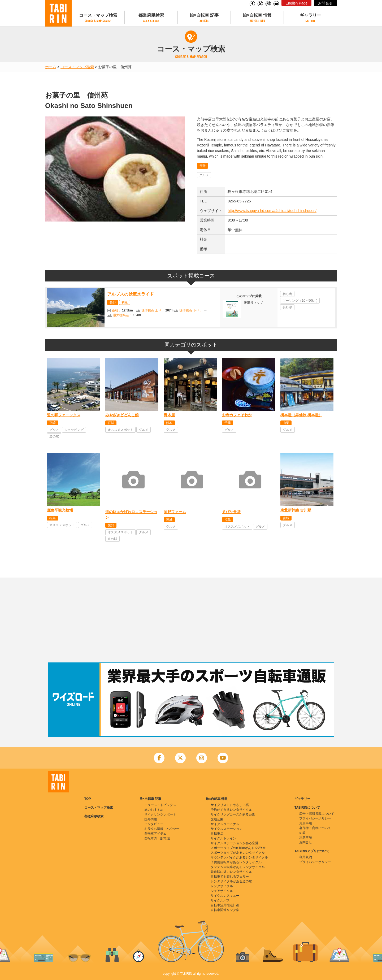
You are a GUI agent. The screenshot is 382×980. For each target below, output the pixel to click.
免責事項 (306, 823)
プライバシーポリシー (315, 818)
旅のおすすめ (154, 810)
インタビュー (154, 824)
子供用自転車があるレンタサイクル (236, 862)
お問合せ (325, 3)
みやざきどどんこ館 (122, 415)
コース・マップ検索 (98, 15)
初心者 (287, 294)
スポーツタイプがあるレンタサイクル (238, 853)
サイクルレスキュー (225, 896)
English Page (296, 3)
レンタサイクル (222, 886)
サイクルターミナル (225, 824)
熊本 (169, 423)
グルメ (204, 175)
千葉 (228, 423)
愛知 (111, 525)
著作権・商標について (315, 828)
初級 (125, 302)
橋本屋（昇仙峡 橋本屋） (301, 415)
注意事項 (306, 838)
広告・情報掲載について (317, 814)
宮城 (111, 423)
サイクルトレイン (223, 838)
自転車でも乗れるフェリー (230, 877)
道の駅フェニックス (64, 415)
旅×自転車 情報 (257, 15)
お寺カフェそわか (237, 415)
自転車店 (217, 834)
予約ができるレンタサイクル (231, 810)
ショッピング (74, 430)
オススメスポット (120, 430)
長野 (202, 166)
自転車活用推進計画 (225, 905)
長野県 (287, 307)
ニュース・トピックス (160, 805)
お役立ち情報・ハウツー (162, 829)
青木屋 (169, 415)
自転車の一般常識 (157, 838)
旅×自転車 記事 (204, 15)
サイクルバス (220, 900)
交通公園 (217, 819)
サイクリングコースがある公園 (233, 814)
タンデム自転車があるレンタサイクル (238, 867)
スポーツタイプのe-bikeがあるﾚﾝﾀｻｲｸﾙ (238, 848)
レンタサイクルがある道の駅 (231, 881)
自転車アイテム (155, 834)
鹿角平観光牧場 (60, 510)
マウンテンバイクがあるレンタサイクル (239, 857)
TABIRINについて (307, 808)
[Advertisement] (191, 620)
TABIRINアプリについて (312, 851)
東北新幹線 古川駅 (296, 510)
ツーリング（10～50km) (300, 301)
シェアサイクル (222, 891)
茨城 (169, 520)
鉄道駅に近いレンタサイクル (231, 872)
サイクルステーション (227, 829)
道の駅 (54, 436)
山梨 (286, 423)
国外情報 (151, 819)
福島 (53, 518)
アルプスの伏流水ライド (131, 294)
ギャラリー (310, 15)
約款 (302, 833)
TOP (88, 799)
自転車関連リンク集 (225, 910)
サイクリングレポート (160, 814)
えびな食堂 (231, 512)
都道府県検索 (151, 15)
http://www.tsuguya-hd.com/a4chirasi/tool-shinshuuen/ (272, 211)
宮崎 (53, 423)
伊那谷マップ (253, 303)
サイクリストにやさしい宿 (230, 805)
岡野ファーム (175, 512)
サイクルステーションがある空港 (235, 843)
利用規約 (306, 857)
